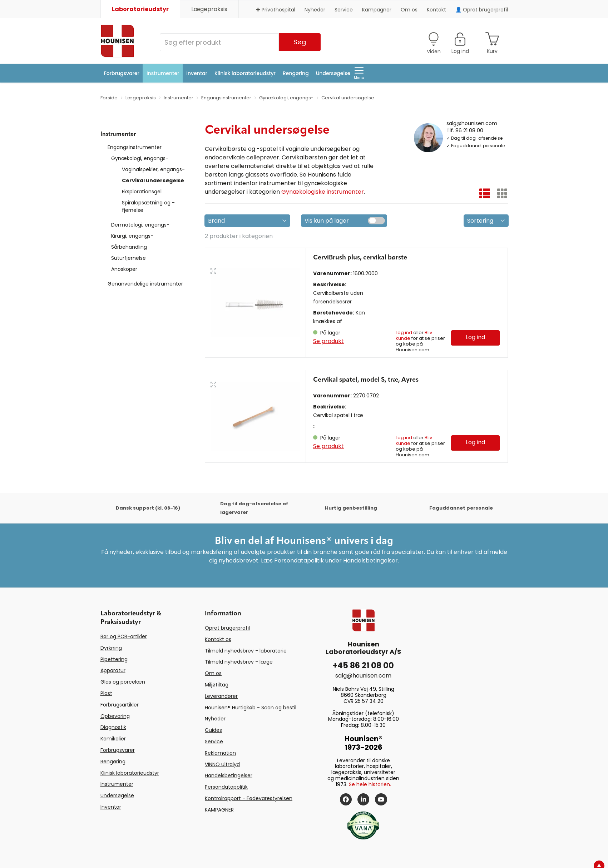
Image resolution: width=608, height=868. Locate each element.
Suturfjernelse (128, 258)
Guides (213, 730)
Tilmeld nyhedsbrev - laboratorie (246, 651)
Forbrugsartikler (120, 705)
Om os (409, 10)
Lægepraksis (209, 9)
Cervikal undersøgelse (153, 180)
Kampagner (377, 10)
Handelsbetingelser (229, 775)
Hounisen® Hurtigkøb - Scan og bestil (251, 708)
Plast (106, 693)
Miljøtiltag (217, 685)
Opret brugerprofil (227, 628)
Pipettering (114, 659)
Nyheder (315, 10)
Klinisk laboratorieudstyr (245, 73)
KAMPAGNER (219, 810)
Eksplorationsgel (142, 192)
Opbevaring (115, 716)
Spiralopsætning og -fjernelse (148, 206)
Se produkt (328, 341)
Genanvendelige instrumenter (145, 284)
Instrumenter (163, 73)
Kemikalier (113, 739)
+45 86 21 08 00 (363, 666)
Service (344, 10)
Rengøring (296, 73)
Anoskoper (124, 269)
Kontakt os (218, 639)
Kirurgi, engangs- (132, 236)
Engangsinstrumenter (135, 147)
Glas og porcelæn (123, 682)
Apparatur (113, 670)
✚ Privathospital (276, 10)
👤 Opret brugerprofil (482, 10)
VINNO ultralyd (222, 764)
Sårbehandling (129, 247)
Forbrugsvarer (122, 73)
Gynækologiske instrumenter (323, 192)
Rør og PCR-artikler (124, 636)
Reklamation (220, 753)
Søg (300, 42)
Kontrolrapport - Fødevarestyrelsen (249, 798)
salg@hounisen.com (472, 123)
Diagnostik (113, 727)
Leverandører (221, 696)
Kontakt (436, 10)
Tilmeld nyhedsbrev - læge (239, 662)
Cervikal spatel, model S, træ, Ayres (366, 380)
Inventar (197, 73)
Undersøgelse (333, 73)
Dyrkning (111, 648)
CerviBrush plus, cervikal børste (360, 258)
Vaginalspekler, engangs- (153, 169)
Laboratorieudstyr (140, 9)
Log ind (404, 333)
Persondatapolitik (226, 787)
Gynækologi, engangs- (140, 158)
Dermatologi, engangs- (140, 225)
